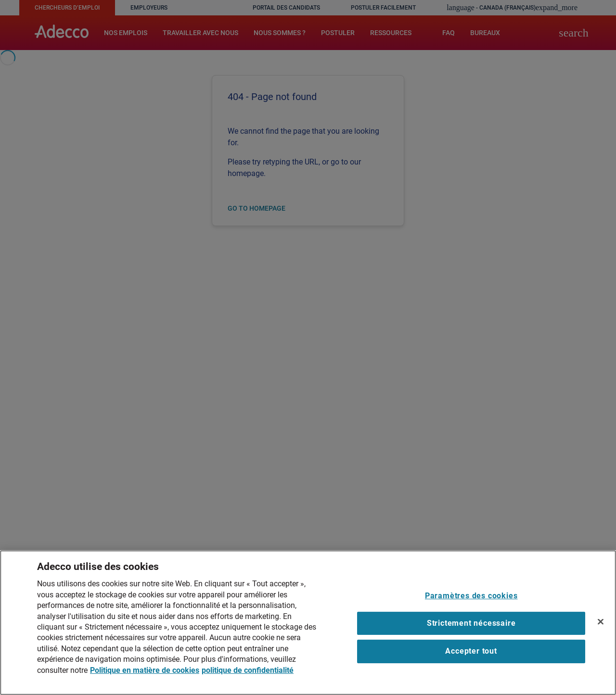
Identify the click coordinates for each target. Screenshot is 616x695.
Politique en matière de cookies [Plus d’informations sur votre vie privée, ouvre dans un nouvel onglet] (145, 670)
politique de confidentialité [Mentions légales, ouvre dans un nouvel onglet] (248, 670)
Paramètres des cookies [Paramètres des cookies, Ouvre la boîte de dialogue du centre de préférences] (471, 596)
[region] (308, 623)
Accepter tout (471, 651)
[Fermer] (601, 621)
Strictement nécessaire (471, 623)
